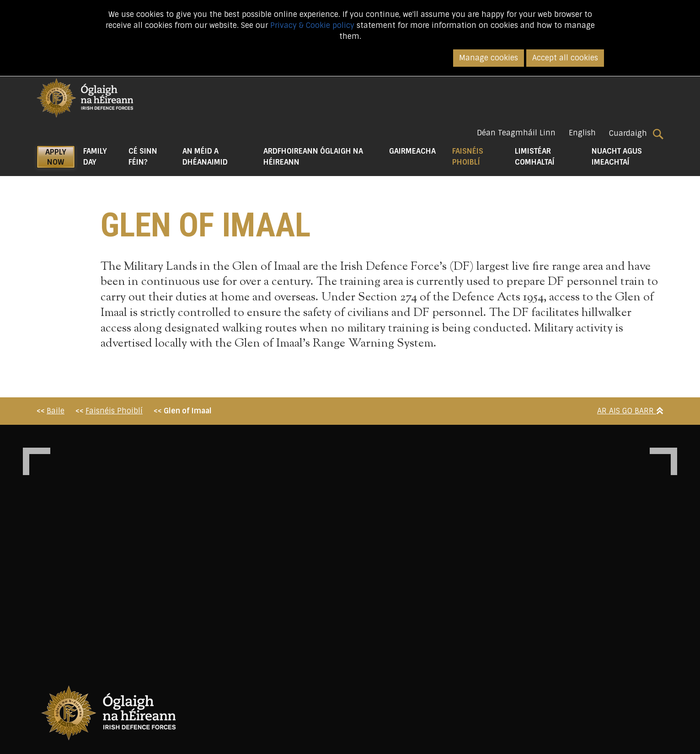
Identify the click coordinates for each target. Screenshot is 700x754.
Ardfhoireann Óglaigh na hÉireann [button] (313, 157)
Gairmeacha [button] (412, 151)
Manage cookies (489, 58)
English (582, 133)
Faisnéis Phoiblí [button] (480, 157)
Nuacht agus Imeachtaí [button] (617, 157)
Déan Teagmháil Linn (516, 133)
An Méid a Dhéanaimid (205, 157)
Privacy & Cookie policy (312, 25)
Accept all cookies (565, 58)
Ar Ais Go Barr (630, 411)
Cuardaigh (636, 134)
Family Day (95, 157)
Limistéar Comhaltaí (535, 157)
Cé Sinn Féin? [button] (143, 157)
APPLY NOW (56, 157)
